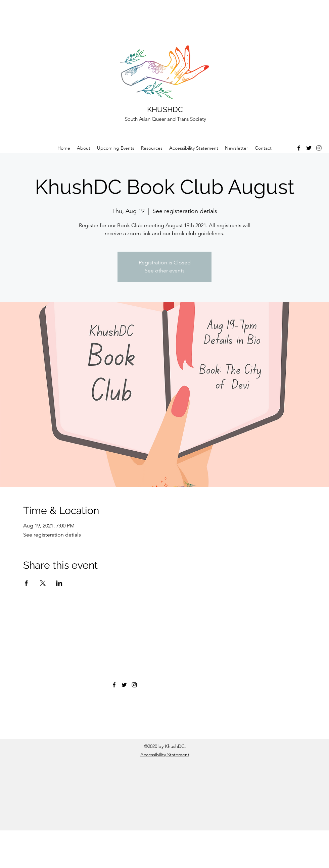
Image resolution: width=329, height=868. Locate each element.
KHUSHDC (165, 109)
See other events (165, 271)
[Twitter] (309, 148)
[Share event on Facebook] (26, 583)
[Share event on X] (43, 583)
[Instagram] (319, 148)
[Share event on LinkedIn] (59, 583)
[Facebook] (299, 148)
